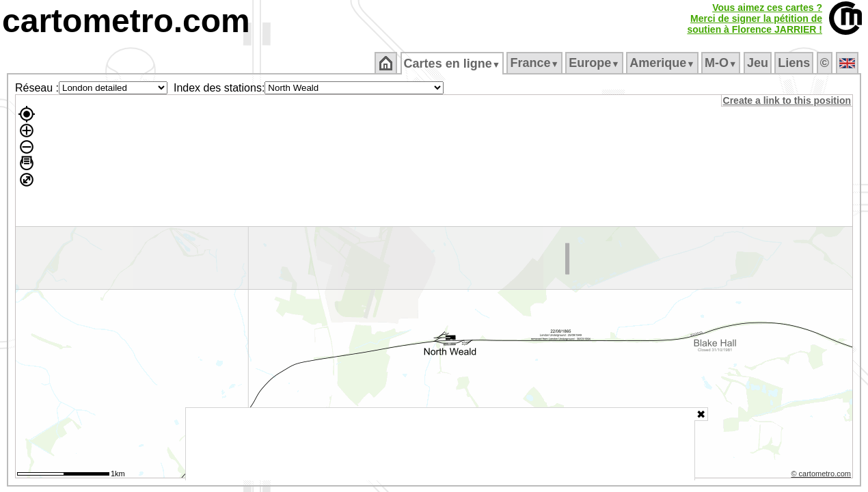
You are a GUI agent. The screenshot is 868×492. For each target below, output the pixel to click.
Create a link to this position (788, 100)
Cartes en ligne (453, 64)
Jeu (758, 63)
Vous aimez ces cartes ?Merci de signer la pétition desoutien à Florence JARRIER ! (755, 18)
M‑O (722, 63)
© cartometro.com (822, 476)
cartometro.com (126, 21)
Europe (595, 63)
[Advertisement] (440, 444)
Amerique (663, 63)
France (535, 63)
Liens (795, 63)
